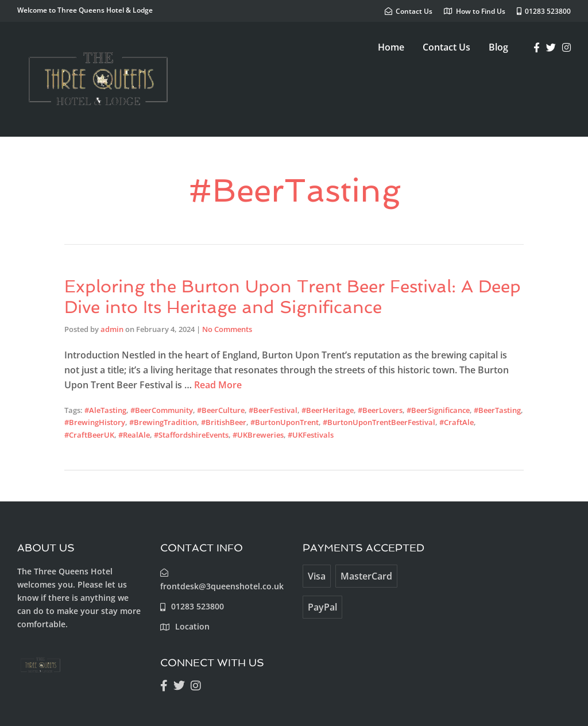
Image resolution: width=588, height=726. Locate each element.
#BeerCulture (221, 410)
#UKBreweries (258, 435)
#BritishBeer (224, 422)
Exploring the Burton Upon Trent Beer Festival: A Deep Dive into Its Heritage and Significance (293, 297)
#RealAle (134, 435)
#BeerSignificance (438, 410)
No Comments (227, 329)
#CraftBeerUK (89, 435)
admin (112, 329)
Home (391, 47)
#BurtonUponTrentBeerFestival (379, 422)
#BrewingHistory (95, 422)
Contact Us (446, 47)
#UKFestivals (311, 435)
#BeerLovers (380, 410)
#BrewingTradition (163, 422)
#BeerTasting (497, 410)
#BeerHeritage (328, 410)
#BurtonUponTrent (285, 422)
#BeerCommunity (162, 410)
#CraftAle (457, 422)
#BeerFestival (273, 410)
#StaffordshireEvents (191, 435)
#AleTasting (105, 410)
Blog (498, 47)
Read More (218, 385)
